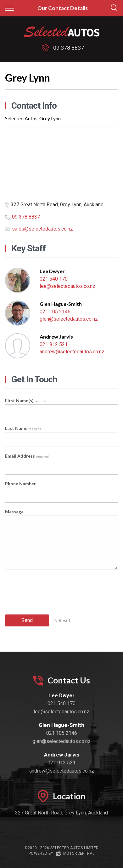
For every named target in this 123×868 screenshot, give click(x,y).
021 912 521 (54, 344)
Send (27, 620)
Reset (62, 620)
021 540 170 (54, 279)
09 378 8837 (69, 48)
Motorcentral (75, 854)
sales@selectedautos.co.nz (42, 229)
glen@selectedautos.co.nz (69, 319)
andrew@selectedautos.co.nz (72, 352)
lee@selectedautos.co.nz (67, 286)
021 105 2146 (55, 312)
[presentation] (53, 589)
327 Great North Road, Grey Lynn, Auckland (61, 813)
